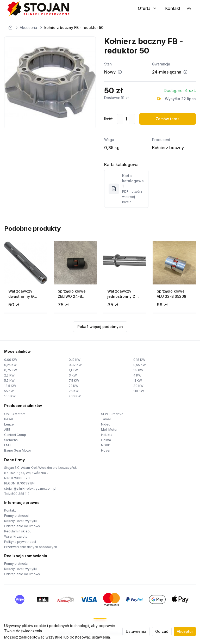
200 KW (75, 396)
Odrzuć (162, 631)
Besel (9, 419)
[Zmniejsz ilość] (120, 119)
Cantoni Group (15, 435)
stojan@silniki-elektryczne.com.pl (30, 488)
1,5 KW (138, 370)
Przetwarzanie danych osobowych (31, 547)
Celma (106, 440)
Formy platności (16, 564)
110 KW (139, 391)
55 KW (9, 391)
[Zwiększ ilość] (132, 119)
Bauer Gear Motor (18, 450)
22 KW (74, 386)
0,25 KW (10, 365)
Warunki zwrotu (16, 536)
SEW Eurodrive (112, 414)
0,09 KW (11, 360)
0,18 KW (139, 360)
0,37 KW (75, 365)
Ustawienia (136, 631)
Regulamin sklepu (18, 531)
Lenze (9, 424)
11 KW (138, 381)
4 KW (137, 375)
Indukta (107, 435)
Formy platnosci (16, 516)
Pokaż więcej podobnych (100, 327)
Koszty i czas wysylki (20, 521)
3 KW (73, 375)
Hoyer (106, 450)
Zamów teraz (168, 119)
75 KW (74, 391)
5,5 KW (9, 381)
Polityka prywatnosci (20, 542)
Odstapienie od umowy (22, 526)
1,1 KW (73, 370)
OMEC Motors (15, 414)
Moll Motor (109, 430)
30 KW (138, 386)
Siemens (11, 440)
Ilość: (108, 119)
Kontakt (10, 510)
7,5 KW (74, 381)
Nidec (106, 424)
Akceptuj (185, 631)
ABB (7, 430)
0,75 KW (11, 370)
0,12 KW (75, 360)
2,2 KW (9, 375)
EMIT (8, 445)
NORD (106, 445)
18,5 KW (10, 386)
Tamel (106, 419)
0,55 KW (140, 365)
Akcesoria (28, 28)
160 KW (10, 396)
